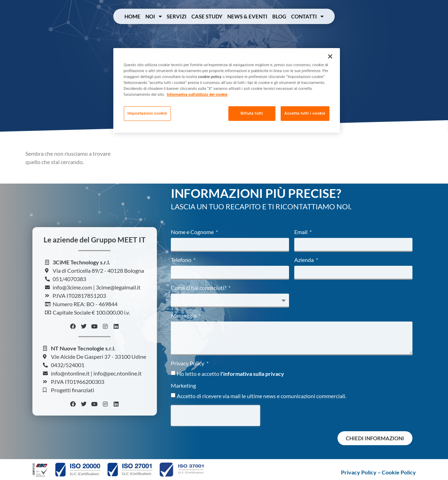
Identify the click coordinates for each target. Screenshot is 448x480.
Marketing (183, 386)
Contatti (307, 17)
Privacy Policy (188, 363)
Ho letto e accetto (230, 374)
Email (301, 232)
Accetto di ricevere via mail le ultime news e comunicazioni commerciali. (261, 396)
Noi (154, 17)
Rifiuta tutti (252, 113)
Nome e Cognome (193, 232)
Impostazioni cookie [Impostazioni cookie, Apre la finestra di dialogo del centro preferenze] (147, 113)
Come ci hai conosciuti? (199, 288)
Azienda (305, 260)
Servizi (177, 16)
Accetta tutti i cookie (305, 113)
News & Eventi (247, 16)
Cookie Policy (399, 472)
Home (132, 16)
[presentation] (215, 416)
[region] (227, 90)
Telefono (182, 260)
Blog (279, 16)
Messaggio (184, 316)
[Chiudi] (330, 56)
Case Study (207, 16)
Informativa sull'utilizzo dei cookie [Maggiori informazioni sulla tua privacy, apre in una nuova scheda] (197, 94)
